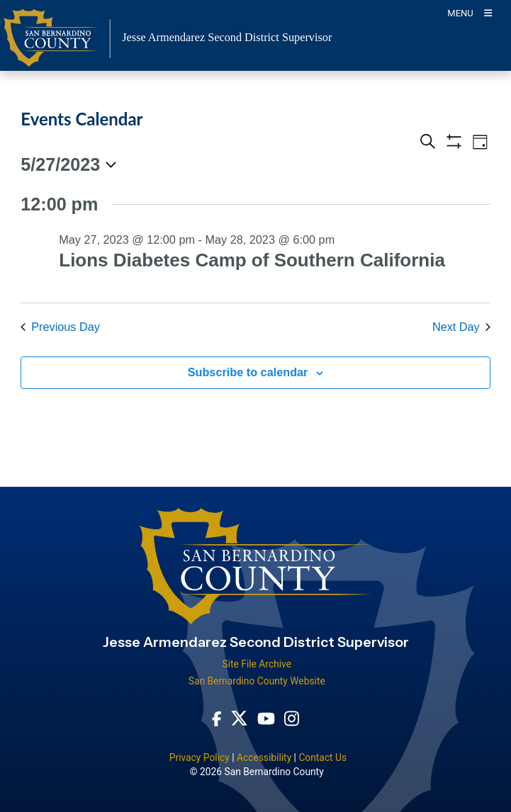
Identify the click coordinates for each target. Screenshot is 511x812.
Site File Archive (257, 664)
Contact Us (322, 757)
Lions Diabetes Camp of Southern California (252, 260)
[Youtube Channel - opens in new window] (266, 718)
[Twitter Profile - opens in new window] (239, 718)
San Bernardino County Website (257, 681)
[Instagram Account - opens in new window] (292, 718)
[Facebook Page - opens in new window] (217, 718)
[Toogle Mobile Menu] (470, 12)
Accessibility (264, 757)
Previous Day (60, 327)
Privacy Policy (200, 757)
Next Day (461, 327)
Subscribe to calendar (248, 372)
